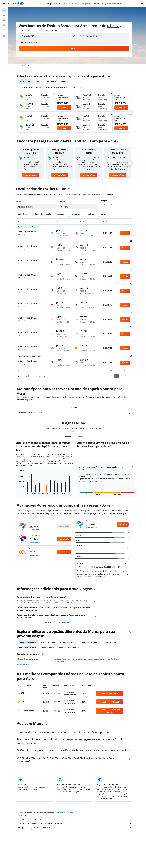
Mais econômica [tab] (28, 81)
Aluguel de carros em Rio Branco (109, 636)
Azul (33, 500)
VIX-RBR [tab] (77, 384)
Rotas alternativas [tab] (114, 619)
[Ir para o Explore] (4, 30)
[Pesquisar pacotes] (4, 25)
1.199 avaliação (38, 532)
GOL (33, 525)
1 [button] (119, 353)
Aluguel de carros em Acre (31, 636)
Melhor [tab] (42, 81)
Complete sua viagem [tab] (30, 619)
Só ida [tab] (66, 81)
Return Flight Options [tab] (94, 619)
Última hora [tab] (54, 81)
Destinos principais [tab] (51, 619)
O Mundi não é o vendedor (78, 796)
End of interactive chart (21, 470)
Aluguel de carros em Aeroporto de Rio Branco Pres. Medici (77, 637)
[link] (33, 175)
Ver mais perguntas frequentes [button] (60, 599)
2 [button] (124, 353)
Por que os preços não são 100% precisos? (78, 804)
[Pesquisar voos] (4, 10)
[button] (4, 4)
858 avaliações (37, 506)
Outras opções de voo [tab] (72, 619)
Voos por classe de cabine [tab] (72, 624)
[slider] (136, 208)
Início (20, 66)
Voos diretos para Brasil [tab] (31, 624)
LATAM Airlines (38, 513)
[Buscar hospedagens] (4, 15)
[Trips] (4, 36)
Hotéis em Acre (26, 641)
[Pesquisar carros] (4, 20)
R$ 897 (116, 26)
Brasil (27, 66)
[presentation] (124, 26)
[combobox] (28, 31)
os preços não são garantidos (67, 790)
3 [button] (129, 353)
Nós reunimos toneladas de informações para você (78, 800)
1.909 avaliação (38, 519)
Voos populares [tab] (51, 624)
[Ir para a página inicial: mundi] (16, 4)
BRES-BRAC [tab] (72, 414)
